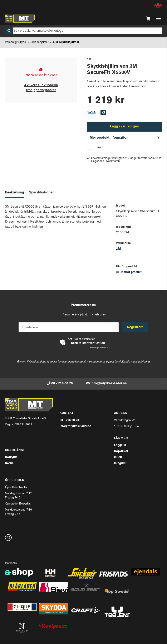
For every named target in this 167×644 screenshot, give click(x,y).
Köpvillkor (121, 451)
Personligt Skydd (16, 42)
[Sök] (83, 31)
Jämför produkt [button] (129, 272)
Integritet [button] (120, 463)
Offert (118, 457)
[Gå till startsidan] (20, 19)
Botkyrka (11, 457)
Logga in (120, 445)
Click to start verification (88, 343)
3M (118, 249)
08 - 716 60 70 (62, 384)
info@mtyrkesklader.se (109, 384)
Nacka (9, 463)
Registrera (135, 327)
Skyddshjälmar (39, 42)
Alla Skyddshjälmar (66, 42)
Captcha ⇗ (99, 348)
